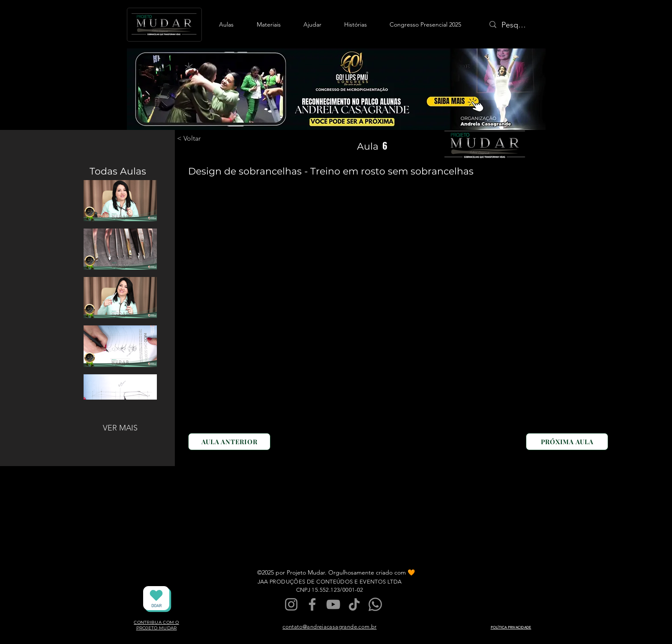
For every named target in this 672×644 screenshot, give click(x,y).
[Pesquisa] (515, 25)
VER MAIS (120, 428)
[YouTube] (333, 604)
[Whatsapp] (375, 604)
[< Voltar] (199, 138)
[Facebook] (312, 604)
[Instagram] (291, 604)
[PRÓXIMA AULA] (567, 442)
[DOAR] (156, 598)
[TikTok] (354, 604)
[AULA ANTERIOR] (229, 442)
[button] (226, 24)
